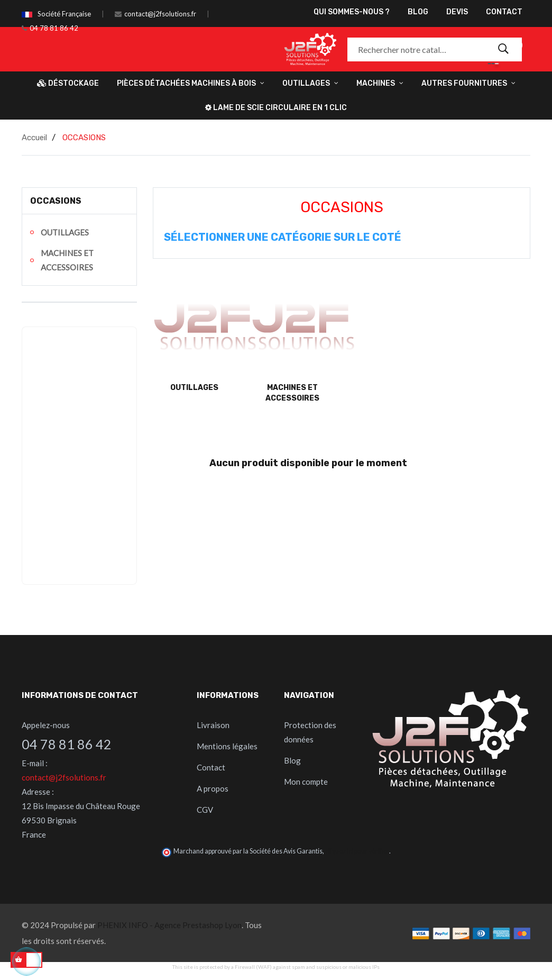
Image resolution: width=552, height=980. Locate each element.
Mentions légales (227, 746)
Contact (211, 767)
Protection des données (310, 732)
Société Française (64, 14)
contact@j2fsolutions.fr (160, 14)
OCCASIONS (56, 201)
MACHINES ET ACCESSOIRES (67, 260)
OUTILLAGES (65, 232)
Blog (292, 760)
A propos (213, 788)
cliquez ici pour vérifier (357, 851)
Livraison (213, 725)
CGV (205, 810)
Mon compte (306, 782)
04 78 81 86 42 (54, 28)
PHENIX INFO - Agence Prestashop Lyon (169, 925)
